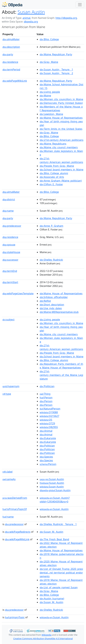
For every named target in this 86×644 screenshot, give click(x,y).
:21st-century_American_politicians (62, 140)
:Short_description (52, 305)
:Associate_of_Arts (52, 177)
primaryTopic (15, 617)
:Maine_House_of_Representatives (61, 118)
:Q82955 (49, 427)
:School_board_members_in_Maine (62, 170)
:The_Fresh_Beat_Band (54, 539)
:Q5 (46, 420)
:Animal (46, 431)
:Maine (45, 96)
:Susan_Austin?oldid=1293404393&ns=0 (55, 500)
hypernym (11, 386)
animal (26, 18)
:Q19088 (49, 412)
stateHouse (11, 252)
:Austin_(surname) (52, 599)
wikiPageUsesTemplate (18, 293)
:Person (46, 398)
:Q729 (47, 423)
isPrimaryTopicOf (15, 509)
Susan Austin (31, 12)
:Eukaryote (48, 438)
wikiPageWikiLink (15, 81)
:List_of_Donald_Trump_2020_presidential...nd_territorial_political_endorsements (61, 573)
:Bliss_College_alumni (54, 173)
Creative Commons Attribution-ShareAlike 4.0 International (43, 639)
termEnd (10, 271)
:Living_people (50, 92)
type (7, 394)
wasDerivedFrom (15, 498)
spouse (9, 245)
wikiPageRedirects (18, 532)
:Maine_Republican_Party (56, 54)
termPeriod (11, 70)
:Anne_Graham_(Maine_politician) (61, 181)
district (9, 199)
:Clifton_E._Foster (51, 184)
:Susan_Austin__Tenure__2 (56, 73)
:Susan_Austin (54, 509)
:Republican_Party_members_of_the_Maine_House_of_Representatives (61, 366)
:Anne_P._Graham (51, 226)
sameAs (9, 479)
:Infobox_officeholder (54, 297)
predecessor (12, 226)
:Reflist (45, 301)
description (11, 47)
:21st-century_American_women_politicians (61, 160)
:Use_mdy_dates (51, 308)
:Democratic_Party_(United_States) (61, 103)
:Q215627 (49, 416)
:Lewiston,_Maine (51, 114)
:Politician (47, 386)
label (8, 472)
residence (10, 62)
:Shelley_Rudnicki (51, 260)
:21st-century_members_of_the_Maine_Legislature (61, 375)
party (8, 54)
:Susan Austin (52, 479)
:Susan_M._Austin (51, 532)
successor (10, 260)
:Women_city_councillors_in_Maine (61, 99)
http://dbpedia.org (66, 18)
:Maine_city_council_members (59, 147)
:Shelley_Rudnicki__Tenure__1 (58, 524)
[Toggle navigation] (80, 5)
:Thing (45, 394)
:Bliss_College (49, 39)
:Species (46, 457)
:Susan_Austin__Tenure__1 (56, 70)
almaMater (11, 39)
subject (8, 320)
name (8, 211)
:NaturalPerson (50, 409)
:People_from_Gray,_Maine (57, 166)
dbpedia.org (31, 22)
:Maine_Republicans (53, 144)
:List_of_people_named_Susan (59, 587)
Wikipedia (46, 635)
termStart (10, 282)
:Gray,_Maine (49, 62)
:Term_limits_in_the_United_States (61, 129)
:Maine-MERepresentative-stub (59, 312)
